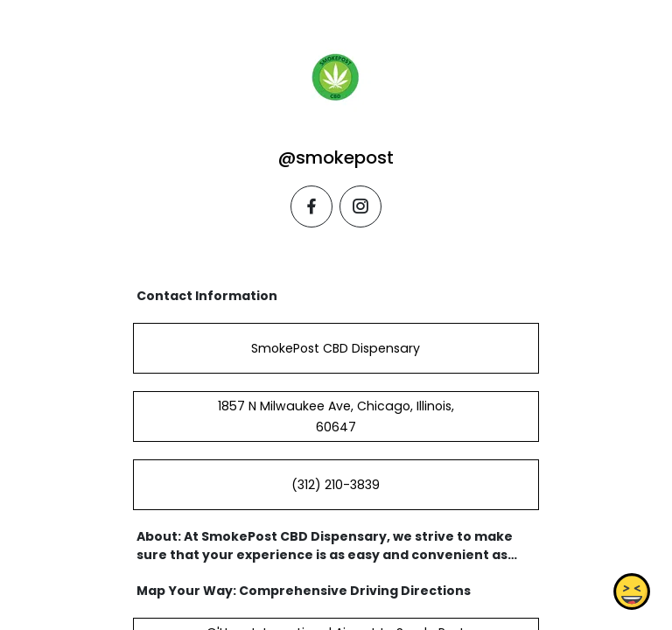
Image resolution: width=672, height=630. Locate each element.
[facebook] (311, 206)
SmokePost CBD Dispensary (336, 348)
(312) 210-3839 (336, 485)
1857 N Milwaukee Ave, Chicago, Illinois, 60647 (336, 416)
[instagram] (360, 206)
